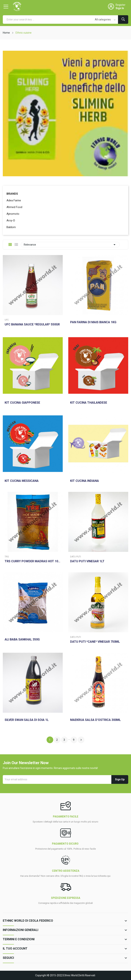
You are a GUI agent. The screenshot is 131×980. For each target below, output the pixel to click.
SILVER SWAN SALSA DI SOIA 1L (27, 720)
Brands (12, 194)
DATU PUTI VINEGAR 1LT (87, 561)
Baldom (11, 227)
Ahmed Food (14, 207)
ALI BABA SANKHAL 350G (22, 640)
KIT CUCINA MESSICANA (22, 481)
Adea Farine (14, 200)
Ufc (7, 320)
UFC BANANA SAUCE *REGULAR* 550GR (32, 324)
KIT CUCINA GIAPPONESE (22, 403)
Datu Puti (76, 557)
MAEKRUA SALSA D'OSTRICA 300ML (95, 720)
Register (121, 5)
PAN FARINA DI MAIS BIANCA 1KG (93, 322)
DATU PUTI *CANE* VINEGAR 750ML (95, 642)
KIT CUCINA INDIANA (85, 481)
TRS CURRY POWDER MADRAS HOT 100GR (33, 561)
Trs (7, 557)
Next (81, 740)
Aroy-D (11, 220)
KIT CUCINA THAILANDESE (89, 403)
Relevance (70, 245)
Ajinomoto (13, 214)
